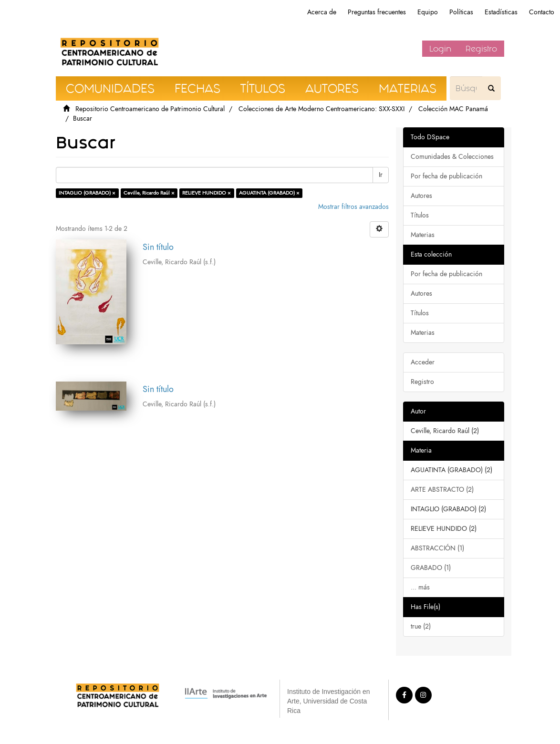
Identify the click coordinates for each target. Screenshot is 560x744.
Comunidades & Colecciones (452, 157)
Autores (421, 196)
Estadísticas (501, 12)
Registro (481, 49)
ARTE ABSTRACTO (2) (442, 490)
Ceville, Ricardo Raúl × (149, 193)
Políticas (461, 12)
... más (420, 587)
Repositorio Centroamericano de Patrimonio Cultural (150, 109)
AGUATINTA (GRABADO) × (269, 193)
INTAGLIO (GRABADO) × (87, 193)
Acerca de (322, 12)
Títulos (420, 215)
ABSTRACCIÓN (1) (437, 548)
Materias (423, 235)
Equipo (428, 12)
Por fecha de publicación (446, 176)
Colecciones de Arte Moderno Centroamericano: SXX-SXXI (321, 109)
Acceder (423, 362)
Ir (381, 175)
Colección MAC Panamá (453, 109)
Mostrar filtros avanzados (353, 207)
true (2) (421, 626)
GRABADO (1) (431, 568)
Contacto (542, 12)
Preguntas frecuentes (377, 12)
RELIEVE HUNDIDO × (207, 193)
